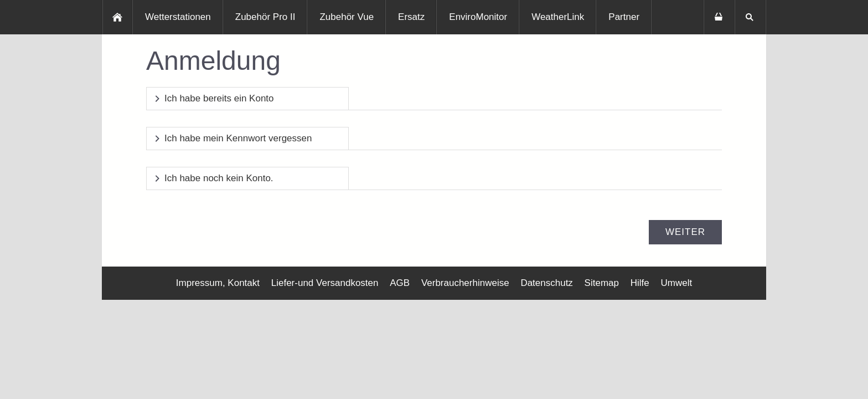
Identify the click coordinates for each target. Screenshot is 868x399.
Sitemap (602, 283)
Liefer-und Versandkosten (325, 283)
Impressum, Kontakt (218, 283)
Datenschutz (547, 283)
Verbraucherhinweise (465, 283)
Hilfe (640, 283)
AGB (400, 283)
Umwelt (676, 283)
